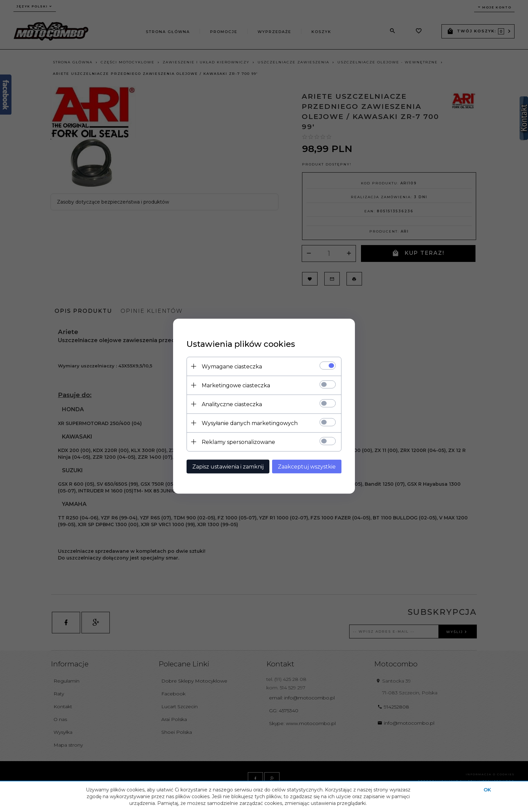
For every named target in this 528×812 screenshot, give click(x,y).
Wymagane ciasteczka (232, 366)
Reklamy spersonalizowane (238, 442)
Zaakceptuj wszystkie (307, 466)
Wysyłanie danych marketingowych (250, 423)
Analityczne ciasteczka (232, 404)
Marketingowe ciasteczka (236, 385)
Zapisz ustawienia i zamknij (228, 466)
